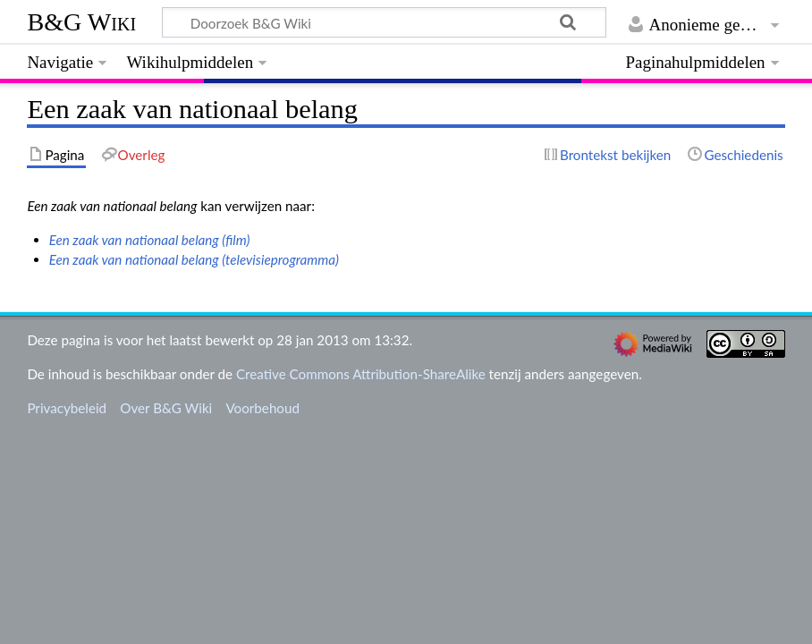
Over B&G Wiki (166, 408)
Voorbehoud (262, 408)
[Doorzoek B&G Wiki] (384, 22)
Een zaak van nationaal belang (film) (150, 240)
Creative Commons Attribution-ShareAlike (361, 374)
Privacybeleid (67, 408)
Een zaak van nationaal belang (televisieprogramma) (194, 259)
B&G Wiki (81, 22)
